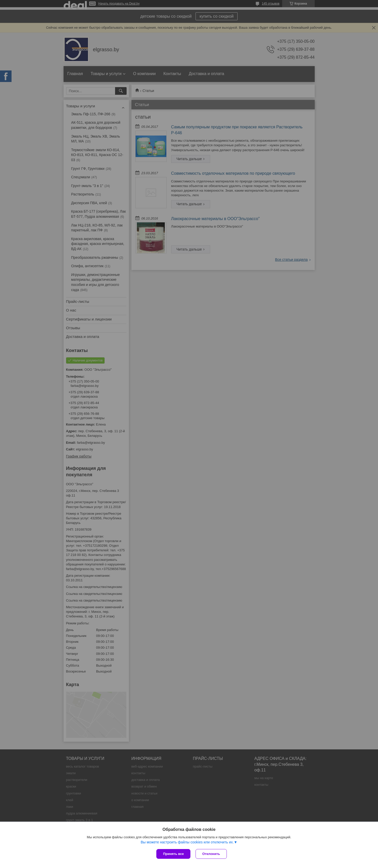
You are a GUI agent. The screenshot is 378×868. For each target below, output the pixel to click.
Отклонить (211, 854)
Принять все (173, 854)
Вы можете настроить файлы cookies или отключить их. (187, 842)
